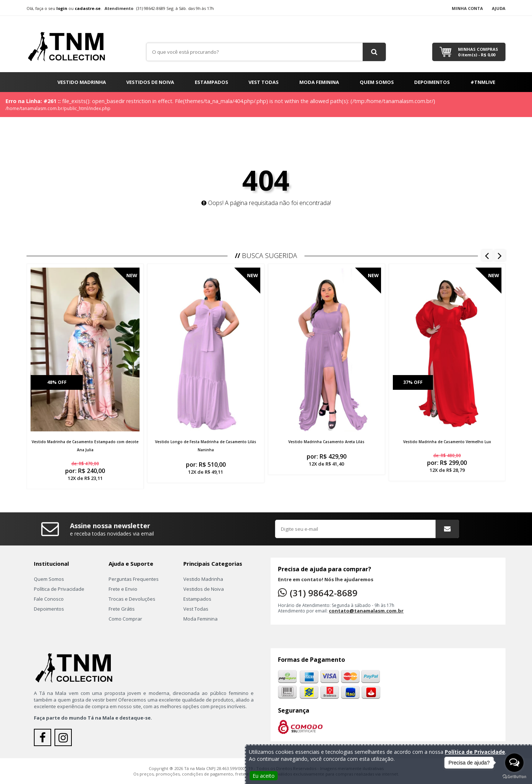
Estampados (212, 82)
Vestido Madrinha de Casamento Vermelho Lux (447, 442)
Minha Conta (467, 8)
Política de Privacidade (59, 589)
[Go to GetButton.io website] (514, 777)
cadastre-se (88, 8)
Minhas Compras (478, 52)
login (62, 8)
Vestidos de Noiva (150, 82)
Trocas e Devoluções (132, 599)
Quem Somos (377, 82)
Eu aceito (264, 776)
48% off (55, 382)
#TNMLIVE (483, 82)
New (132, 275)
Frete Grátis (122, 609)
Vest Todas (264, 82)
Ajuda (499, 8)
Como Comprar (125, 619)
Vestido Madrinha (82, 82)
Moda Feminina (319, 82)
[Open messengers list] (514, 763)
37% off (411, 382)
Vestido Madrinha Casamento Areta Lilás (326, 442)
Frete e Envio (123, 589)
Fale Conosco (49, 599)
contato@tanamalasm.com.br (366, 611)
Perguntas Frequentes (134, 579)
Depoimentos (432, 82)
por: (85, 471)
